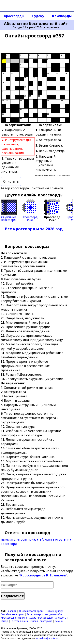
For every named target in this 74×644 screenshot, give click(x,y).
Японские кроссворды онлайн (44, 614)
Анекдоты (61, 618)
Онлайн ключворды (12, 614)
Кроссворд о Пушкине (14, 618)
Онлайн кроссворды (31, 611)
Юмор (4, 621)
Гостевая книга (19, 621)
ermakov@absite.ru (47, 638)
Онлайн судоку (54, 611)
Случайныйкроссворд (9, 210)
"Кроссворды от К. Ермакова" (43, 575)
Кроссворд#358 (30, 210)
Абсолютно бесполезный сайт (36, 24)
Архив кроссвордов (41, 618)
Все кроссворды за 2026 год (34, 229)
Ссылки (59, 621)
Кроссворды (14, 16)
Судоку (38, 16)
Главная (12, 611)
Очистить (11, 181)
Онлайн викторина (41, 621)
